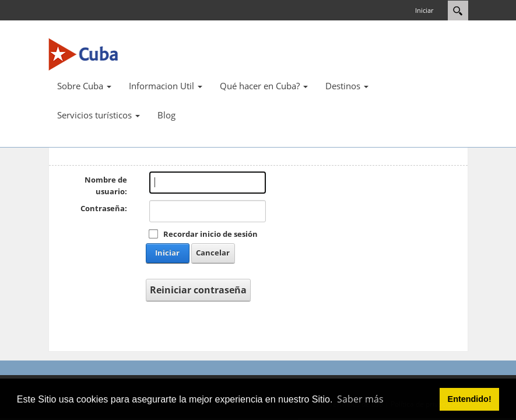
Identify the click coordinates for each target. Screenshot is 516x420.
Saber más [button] (360, 399)
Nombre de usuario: (106, 185)
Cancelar (213, 253)
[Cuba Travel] (83, 54)
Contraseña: (104, 208)
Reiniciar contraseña (198, 290)
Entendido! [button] (470, 399)
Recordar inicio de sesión (210, 234)
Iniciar (424, 10)
